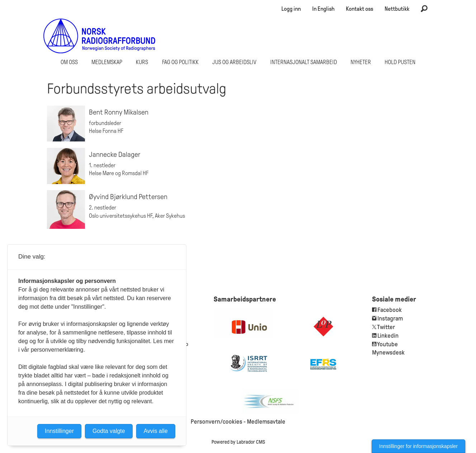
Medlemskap (107, 62)
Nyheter (361, 62)
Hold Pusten (400, 62)
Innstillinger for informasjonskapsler (418, 446)
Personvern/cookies (216, 422)
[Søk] (424, 9)
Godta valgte (109, 431)
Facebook (389, 310)
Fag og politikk (180, 62)
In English (323, 9)
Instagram (390, 319)
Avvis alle (156, 431)
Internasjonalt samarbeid (304, 62)
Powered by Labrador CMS (238, 442)
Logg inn (291, 9)
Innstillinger (59, 431)
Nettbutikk (397, 9)
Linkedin (388, 336)
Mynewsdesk (388, 353)
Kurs (142, 62)
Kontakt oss (360, 9)
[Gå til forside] (99, 36)
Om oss (69, 62)
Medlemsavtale (266, 422)
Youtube (387, 344)
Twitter (386, 327)
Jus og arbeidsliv (234, 62)
